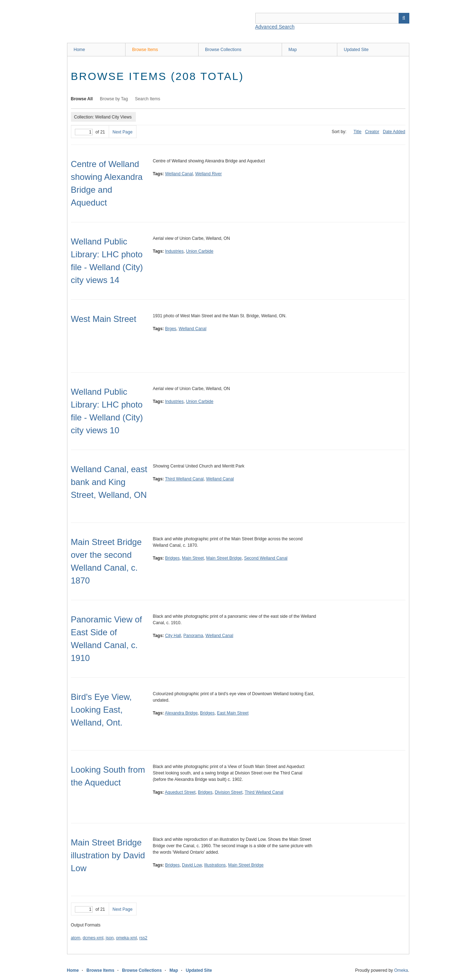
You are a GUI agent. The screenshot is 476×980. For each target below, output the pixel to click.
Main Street (193, 558)
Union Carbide (200, 251)
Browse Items (145, 50)
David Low (192, 865)
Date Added (394, 132)
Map (293, 50)
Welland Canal (179, 174)
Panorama (193, 636)
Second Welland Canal (266, 558)
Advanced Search (275, 27)
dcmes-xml (93, 938)
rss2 (144, 938)
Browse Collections (223, 50)
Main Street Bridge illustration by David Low (108, 855)
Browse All (82, 99)
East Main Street (233, 713)
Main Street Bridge (224, 558)
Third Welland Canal (185, 479)
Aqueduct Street (180, 792)
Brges (171, 329)
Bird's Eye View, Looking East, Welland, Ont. (101, 710)
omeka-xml (126, 938)
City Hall (173, 636)
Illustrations (215, 865)
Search (404, 18)
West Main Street (104, 319)
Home (80, 50)
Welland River (208, 174)
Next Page (123, 132)
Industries (174, 251)
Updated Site (356, 50)
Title (358, 132)
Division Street (228, 792)
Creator (372, 132)
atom (76, 938)
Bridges (172, 558)
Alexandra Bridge (181, 713)
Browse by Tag (114, 99)
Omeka (401, 970)
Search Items (148, 99)
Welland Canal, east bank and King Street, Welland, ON (109, 482)
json (110, 938)
